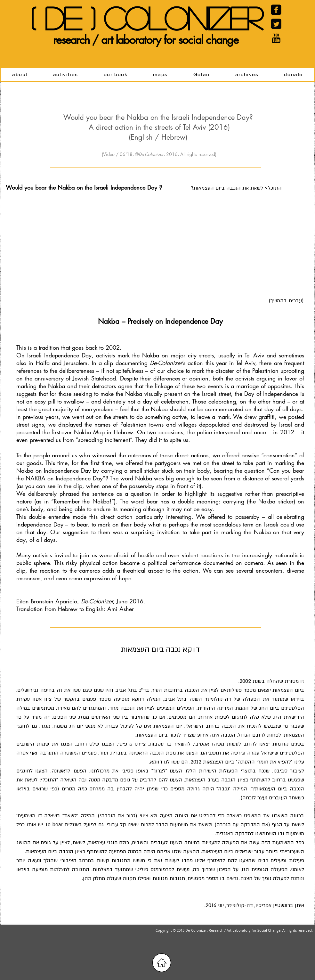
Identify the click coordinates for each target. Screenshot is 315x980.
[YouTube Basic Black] (276, 38)
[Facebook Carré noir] (276, 10)
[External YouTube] (81, 237)
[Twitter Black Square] (276, 24)
